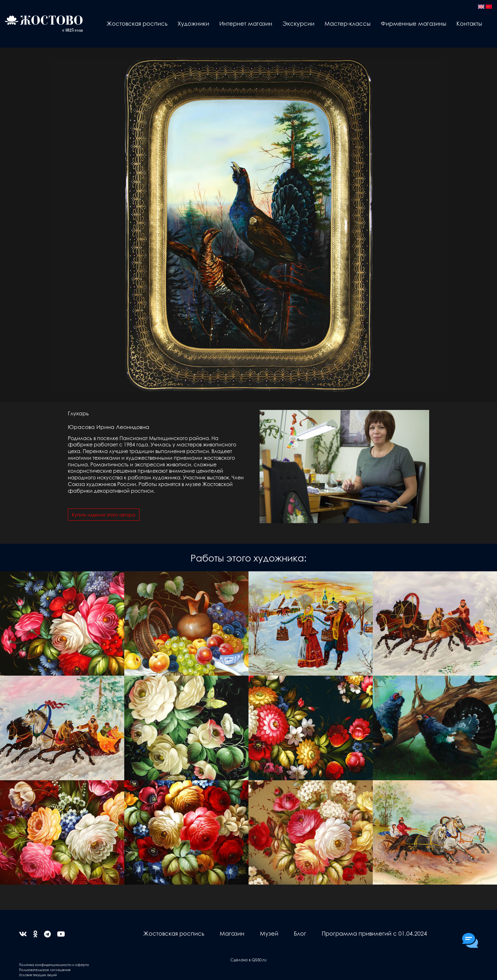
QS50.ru (259, 960)
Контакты (469, 23)
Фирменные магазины (413, 23)
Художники (193, 23)
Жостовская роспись (137, 23)
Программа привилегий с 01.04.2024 (374, 933)
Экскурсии (298, 23)
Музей (269, 933)
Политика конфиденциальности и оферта (54, 965)
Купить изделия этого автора (104, 515)
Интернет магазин (246, 23)
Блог (300, 933)
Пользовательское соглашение (45, 970)
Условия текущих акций (38, 975)
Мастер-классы (348, 23)
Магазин (232, 933)
